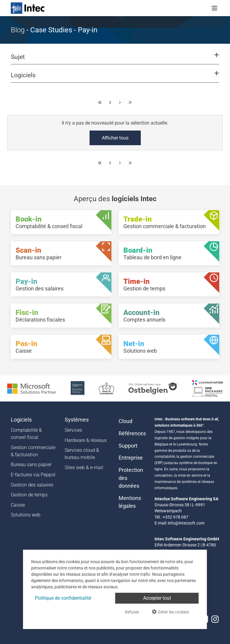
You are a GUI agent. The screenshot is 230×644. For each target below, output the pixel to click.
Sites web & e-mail (84, 468)
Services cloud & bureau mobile (82, 454)
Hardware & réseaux (86, 440)
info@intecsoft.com (186, 523)
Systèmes (77, 420)
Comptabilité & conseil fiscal (26, 434)
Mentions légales (130, 502)
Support (128, 446)
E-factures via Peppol (33, 475)
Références (132, 434)
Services (73, 430)
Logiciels (21, 420)
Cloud (125, 421)
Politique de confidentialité (63, 598)
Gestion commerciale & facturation (33, 451)
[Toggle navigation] (214, 8)
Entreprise (131, 458)
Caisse (18, 505)
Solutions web (26, 515)
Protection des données (131, 478)
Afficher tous (115, 138)
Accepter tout (157, 598)
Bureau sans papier (31, 465)
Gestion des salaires (32, 485)
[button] (115, 60)
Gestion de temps (29, 495)
